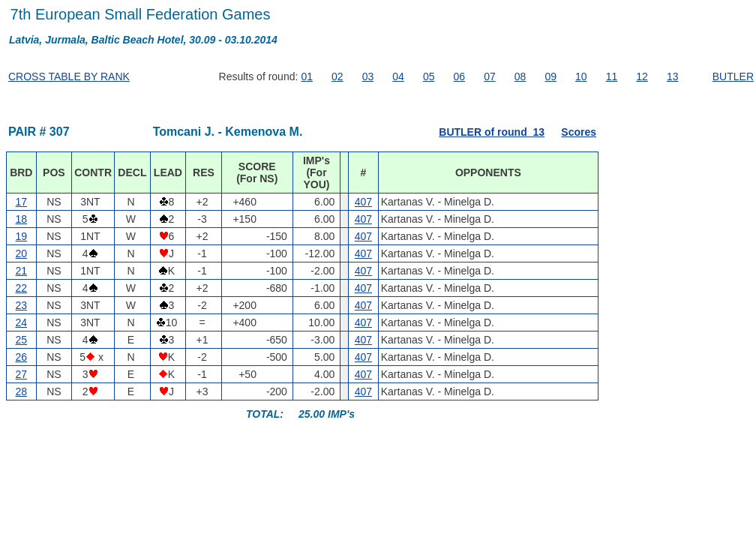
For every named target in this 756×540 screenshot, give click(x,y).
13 (673, 76)
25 (22, 340)
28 (22, 391)
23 (22, 305)
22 (22, 288)
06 (460, 76)
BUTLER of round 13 (492, 132)
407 (363, 202)
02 (337, 76)
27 (22, 374)
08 (520, 76)
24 (22, 322)
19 (22, 236)
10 (581, 76)
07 (490, 76)
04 (398, 76)
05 (429, 76)
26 (22, 357)
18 (22, 219)
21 (22, 271)
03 (368, 76)
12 (642, 76)
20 (22, 253)
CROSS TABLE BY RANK (69, 76)
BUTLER (733, 76)
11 (612, 76)
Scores (579, 132)
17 (22, 202)
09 (550, 76)
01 (307, 76)
